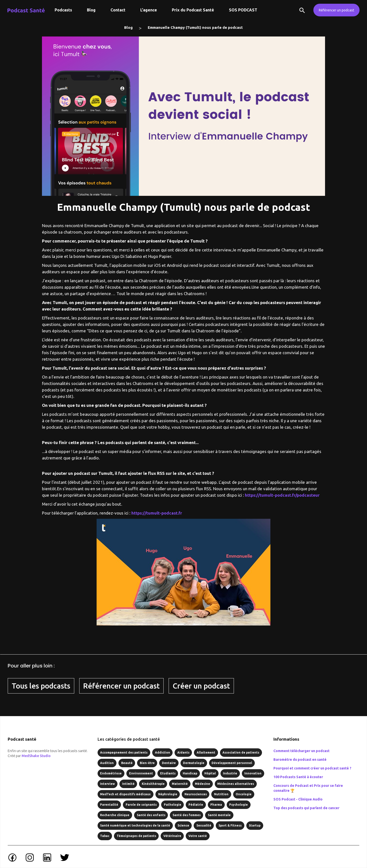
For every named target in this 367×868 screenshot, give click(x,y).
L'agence (149, 10)
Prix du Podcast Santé (193, 10)
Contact (118, 10)
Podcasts (63, 10)
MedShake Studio (36, 756)
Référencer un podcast (336, 10)
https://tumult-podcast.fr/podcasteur (282, 495)
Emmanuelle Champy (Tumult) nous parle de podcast (195, 27)
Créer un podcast (201, 686)
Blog (91, 10)
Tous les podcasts (41, 686)
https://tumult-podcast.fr (157, 513)
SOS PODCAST (243, 10)
